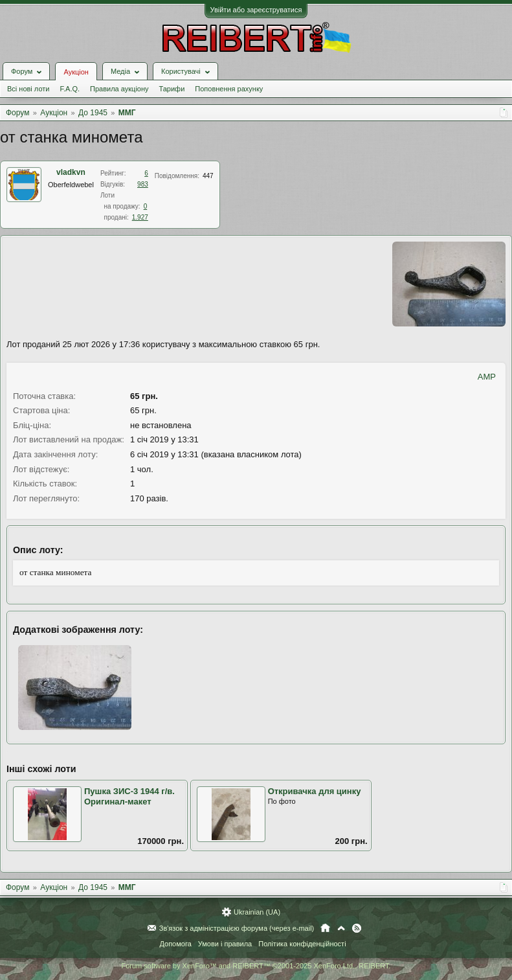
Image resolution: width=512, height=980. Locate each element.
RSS (357, 928)
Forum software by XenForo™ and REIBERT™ (256, 966)
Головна (325, 928)
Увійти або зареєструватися (256, 10)
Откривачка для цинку (315, 791)
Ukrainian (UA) (257, 912)
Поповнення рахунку (229, 89)
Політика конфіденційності (302, 944)
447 (208, 176)
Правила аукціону (119, 89)
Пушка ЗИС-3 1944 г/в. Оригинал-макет (129, 797)
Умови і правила (225, 944)
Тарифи (172, 89)
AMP (487, 377)
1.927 (140, 217)
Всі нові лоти (28, 89)
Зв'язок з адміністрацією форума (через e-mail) (237, 928)
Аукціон (76, 72)
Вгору (341, 928)
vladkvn (71, 172)
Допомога (175, 944)
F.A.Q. (70, 89)
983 (143, 184)
